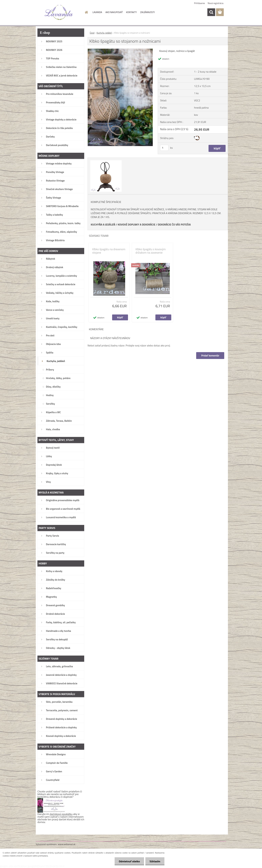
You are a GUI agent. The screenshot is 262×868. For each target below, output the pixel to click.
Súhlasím (155, 861)
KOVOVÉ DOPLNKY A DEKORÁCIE (137, 224)
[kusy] (164, 148)
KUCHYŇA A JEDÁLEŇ (103, 224)
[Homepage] (86, 12)
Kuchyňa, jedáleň (104, 33)
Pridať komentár (210, 356)
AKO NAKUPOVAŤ (114, 12)
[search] (211, 12)
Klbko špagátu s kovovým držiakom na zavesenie (151, 251)
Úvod (92, 33)
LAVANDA (97, 12)
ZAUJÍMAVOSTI (147, 12)
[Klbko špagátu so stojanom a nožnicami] (120, 50)
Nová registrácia (216, 3)
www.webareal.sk (67, 844)
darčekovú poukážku (61, 814)
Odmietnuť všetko (129, 861)
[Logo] (59, 12)
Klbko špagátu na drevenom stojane (109, 251)
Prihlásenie (200, 3)
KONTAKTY (131, 12)
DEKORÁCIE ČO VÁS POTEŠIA (174, 224)
